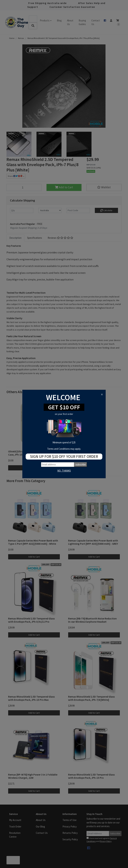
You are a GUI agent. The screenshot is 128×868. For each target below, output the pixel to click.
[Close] (102, 394)
